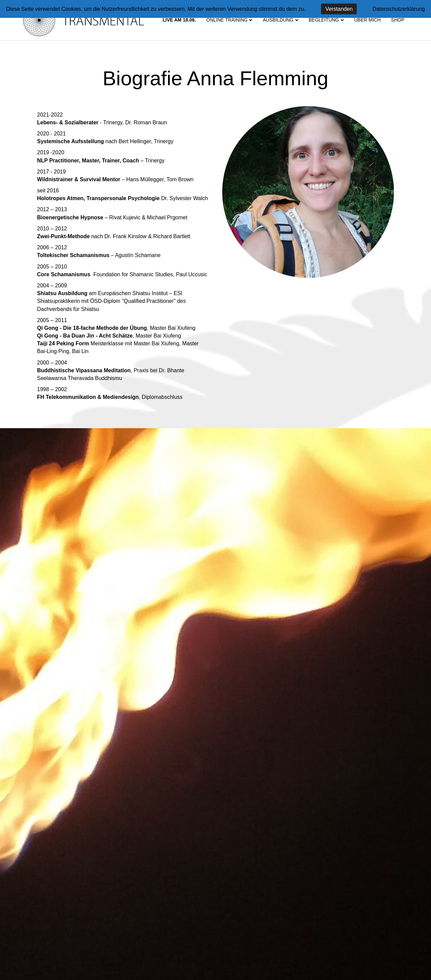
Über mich (368, 20)
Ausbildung (278, 20)
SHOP (398, 20)
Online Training (227, 20)
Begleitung (324, 20)
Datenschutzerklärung (399, 9)
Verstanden (339, 9)
